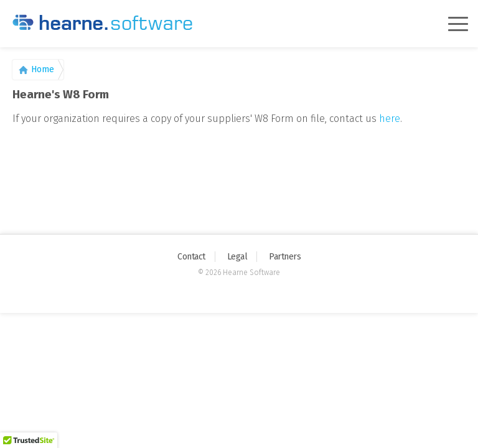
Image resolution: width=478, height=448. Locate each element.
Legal (237, 257)
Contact (191, 257)
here (390, 119)
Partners (285, 257)
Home (43, 69)
